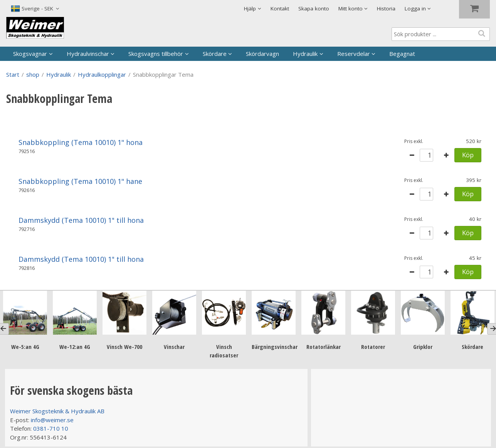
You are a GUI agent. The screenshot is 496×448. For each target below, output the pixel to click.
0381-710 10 (51, 428)
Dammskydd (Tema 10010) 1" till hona (81, 220)
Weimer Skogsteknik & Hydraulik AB (57, 411)
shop (33, 74)
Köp (468, 155)
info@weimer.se (52, 420)
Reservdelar (354, 54)
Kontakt (280, 8)
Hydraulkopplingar (102, 74)
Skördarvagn (262, 54)
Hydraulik (305, 54)
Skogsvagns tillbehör (156, 54)
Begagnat (402, 54)
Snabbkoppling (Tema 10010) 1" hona (81, 142)
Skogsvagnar (30, 54)
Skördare (215, 54)
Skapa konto (314, 8)
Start (13, 74)
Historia (386, 8)
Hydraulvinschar (88, 54)
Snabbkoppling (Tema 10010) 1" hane (80, 181)
